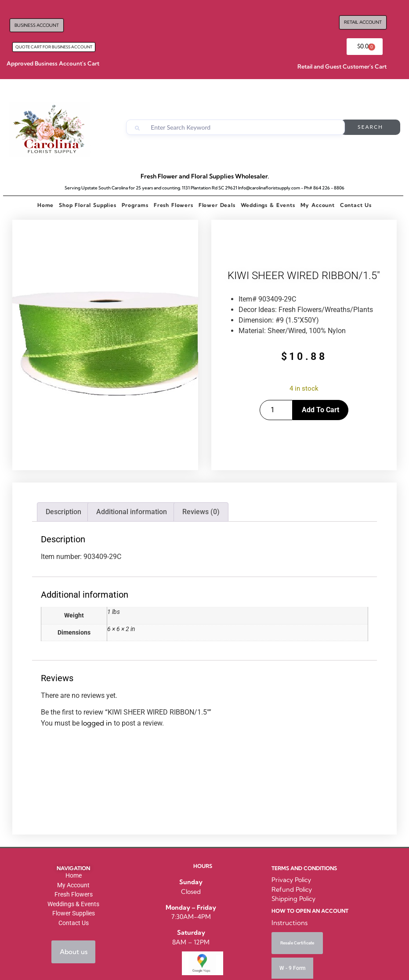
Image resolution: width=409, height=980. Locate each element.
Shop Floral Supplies (87, 205)
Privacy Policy (291, 880)
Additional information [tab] (132, 512)
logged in (97, 723)
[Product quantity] (276, 410)
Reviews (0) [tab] (201, 512)
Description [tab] (63, 512)
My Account (318, 205)
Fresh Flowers (174, 205)
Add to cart (320, 410)
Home (45, 205)
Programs (135, 205)
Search (371, 127)
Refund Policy (292, 889)
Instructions (290, 923)
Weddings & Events (268, 205)
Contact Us (356, 205)
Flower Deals (217, 205)
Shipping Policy (293, 899)
